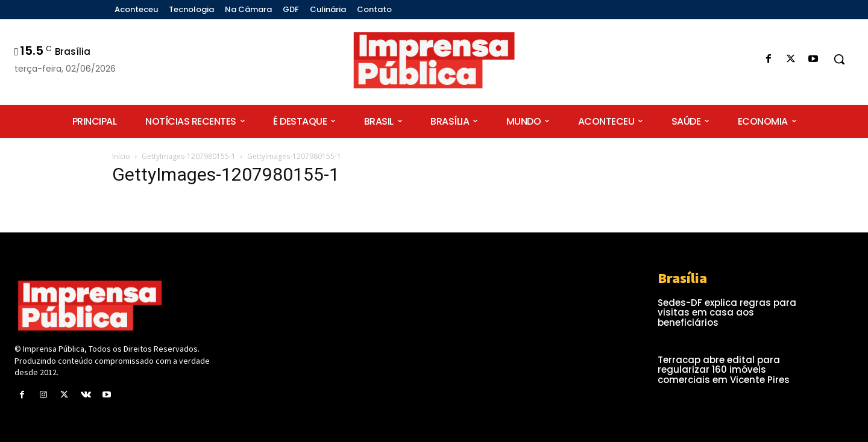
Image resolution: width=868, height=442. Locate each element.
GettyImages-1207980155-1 (189, 156)
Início (121, 156)
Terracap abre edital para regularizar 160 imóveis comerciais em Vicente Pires (724, 370)
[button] (839, 59)
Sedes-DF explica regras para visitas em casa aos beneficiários (727, 313)
